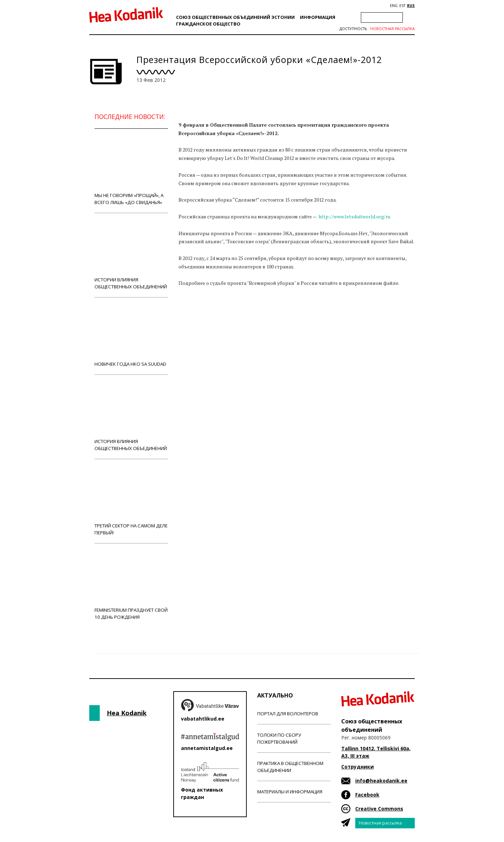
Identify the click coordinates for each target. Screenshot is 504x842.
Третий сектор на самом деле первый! (131, 501)
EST (402, 6)
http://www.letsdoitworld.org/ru (354, 216)
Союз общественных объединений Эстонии (235, 17)
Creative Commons (379, 809)
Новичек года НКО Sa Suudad (131, 336)
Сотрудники (358, 767)
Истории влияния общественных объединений (131, 255)
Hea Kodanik (127, 713)
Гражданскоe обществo (208, 24)
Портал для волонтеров (288, 714)
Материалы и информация (290, 792)
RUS (411, 6)
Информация (318, 17)
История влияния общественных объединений (131, 417)
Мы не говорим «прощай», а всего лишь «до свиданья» (131, 171)
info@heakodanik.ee (381, 781)
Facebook (367, 795)
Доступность (353, 29)
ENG (394, 6)
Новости (197, 319)
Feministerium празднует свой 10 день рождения (131, 585)
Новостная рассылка (393, 29)
